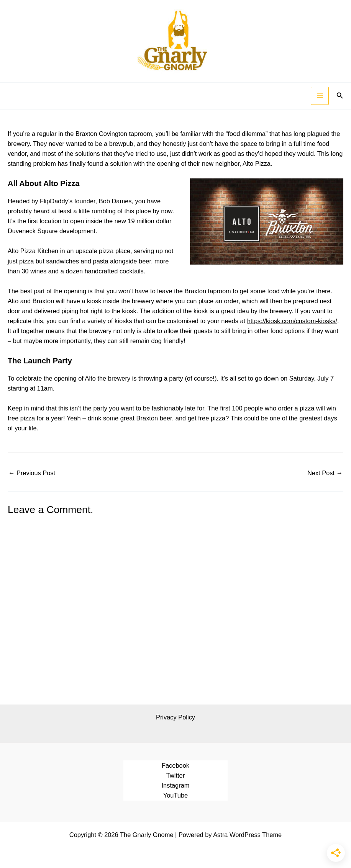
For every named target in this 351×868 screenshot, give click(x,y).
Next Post (325, 473)
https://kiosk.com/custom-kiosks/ (292, 321)
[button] (340, 96)
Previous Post (32, 473)
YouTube (175, 795)
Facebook (175, 765)
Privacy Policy (175, 717)
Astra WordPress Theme (247, 835)
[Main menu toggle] (320, 96)
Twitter (175, 775)
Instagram (176, 785)
